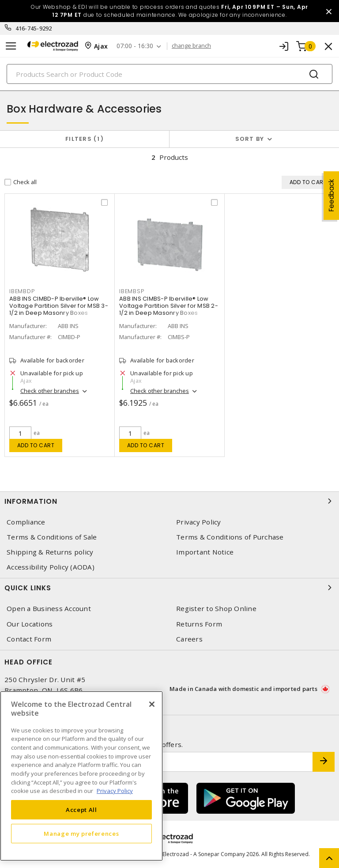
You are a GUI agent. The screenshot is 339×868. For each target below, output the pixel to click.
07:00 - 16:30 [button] (135, 46)
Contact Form (29, 639)
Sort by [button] (250, 139)
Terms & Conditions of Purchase (230, 537)
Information (169, 501)
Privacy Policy (199, 522)
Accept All (81, 810)
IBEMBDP (22, 291)
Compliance (26, 522)
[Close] (152, 704)
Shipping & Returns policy (50, 552)
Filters (85, 139)
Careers (189, 639)
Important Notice (205, 552)
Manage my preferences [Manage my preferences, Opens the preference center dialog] (81, 834)
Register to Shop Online (216, 609)
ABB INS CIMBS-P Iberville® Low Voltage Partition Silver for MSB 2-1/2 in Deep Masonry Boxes (169, 306)
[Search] (169, 74)
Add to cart (36, 445)
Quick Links (169, 588)
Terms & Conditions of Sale (52, 537)
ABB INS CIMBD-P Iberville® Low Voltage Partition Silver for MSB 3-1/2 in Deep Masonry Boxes (59, 306)
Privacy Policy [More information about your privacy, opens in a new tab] (115, 791)
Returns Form (199, 624)
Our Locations (30, 624)
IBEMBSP (132, 291)
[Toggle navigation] (11, 46)
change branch (191, 46)
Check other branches (50, 391)
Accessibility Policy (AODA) (51, 567)
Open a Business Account (49, 609)
